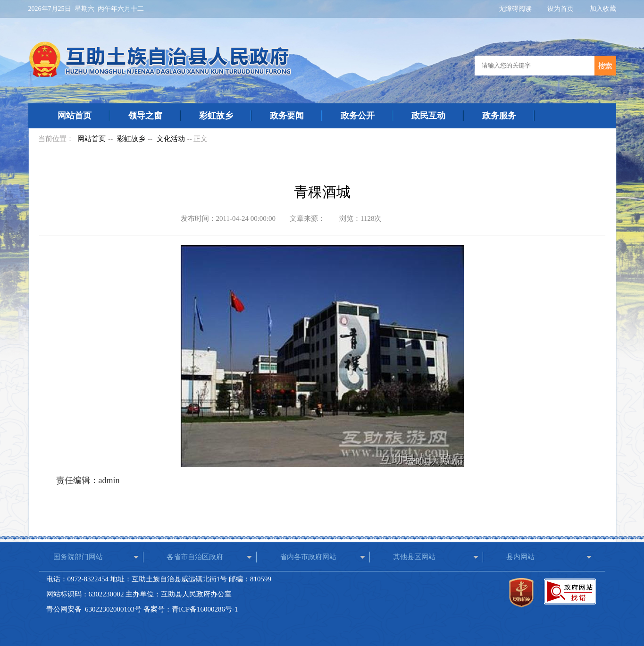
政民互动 (428, 116)
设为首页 (561, 9)
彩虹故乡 (216, 116)
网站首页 (75, 116)
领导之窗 (145, 116)
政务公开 (358, 116)
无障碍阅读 (516, 9)
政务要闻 (287, 116)
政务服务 (499, 116)
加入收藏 (603, 9)
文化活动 (171, 139)
